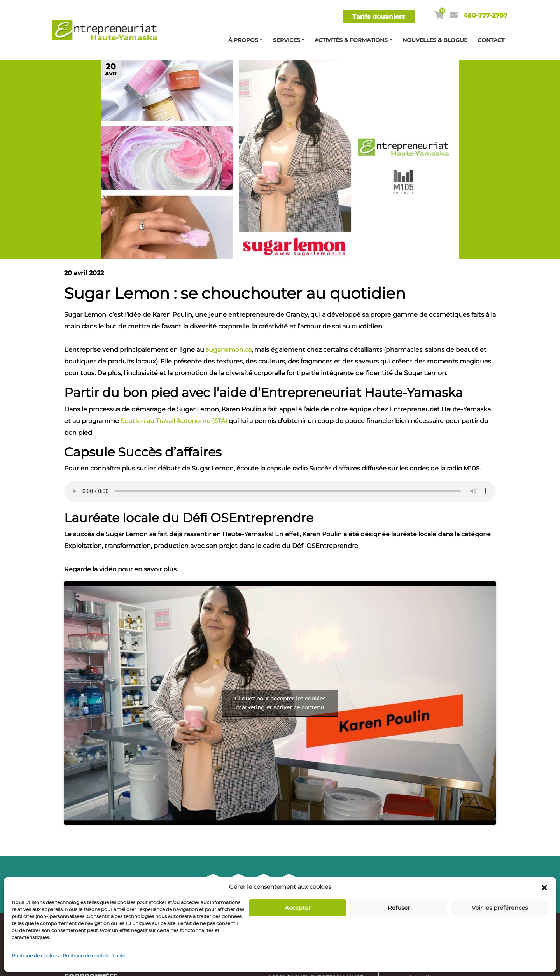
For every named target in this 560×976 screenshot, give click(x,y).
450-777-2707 (486, 15)
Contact (491, 40)
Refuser (399, 908)
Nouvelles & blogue (435, 40)
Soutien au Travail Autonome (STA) (174, 421)
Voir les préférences (500, 908)
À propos (243, 40)
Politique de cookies (35, 956)
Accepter (298, 908)
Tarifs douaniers (379, 17)
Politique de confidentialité (94, 956)
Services (287, 40)
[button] (544, 887)
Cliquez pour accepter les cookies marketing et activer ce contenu (280, 703)
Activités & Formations (351, 40)
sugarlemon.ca (229, 350)
